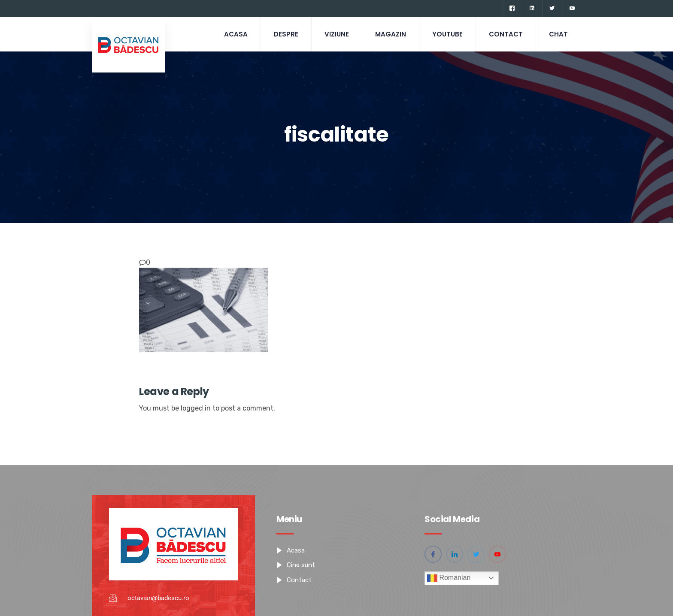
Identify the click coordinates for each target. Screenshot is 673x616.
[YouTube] (572, 9)
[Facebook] (512, 9)
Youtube (447, 34)
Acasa (236, 34)
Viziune (337, 34)
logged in (196, 408)
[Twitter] (552, 9)
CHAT (558, 34)
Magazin (391, 34)
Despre (286, 34)
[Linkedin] (532, 9)
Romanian (449, 578)
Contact (506, 34)
